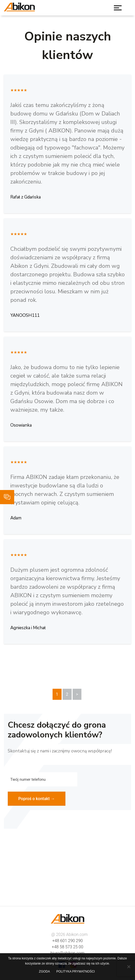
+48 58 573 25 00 (67, 947)
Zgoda (44, 971)
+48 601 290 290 (67, 941)
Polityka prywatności (76, 971)
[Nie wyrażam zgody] (129, 967)
